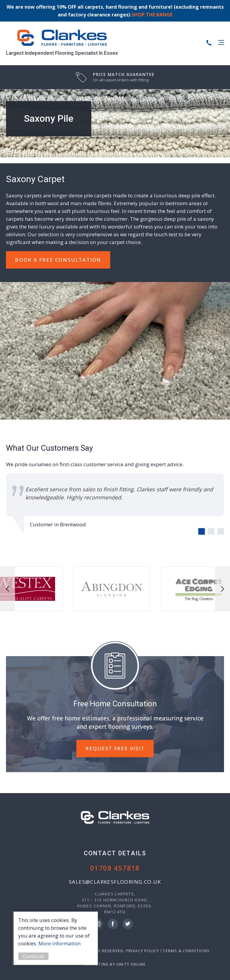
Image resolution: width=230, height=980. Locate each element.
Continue (36, 956)
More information (62, 943)
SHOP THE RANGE (152, 15)
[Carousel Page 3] (221, 531)
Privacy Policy (143, 951)
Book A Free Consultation (58, 260)
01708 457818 (115, 868)
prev (7, 589)
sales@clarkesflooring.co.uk (115, 882)
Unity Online (131, 964)
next (223, 589)
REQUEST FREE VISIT (115, 748)
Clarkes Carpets (62, 38)
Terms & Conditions (186, 951)
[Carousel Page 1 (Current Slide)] (202, 531)
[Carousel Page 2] (211, 531)
